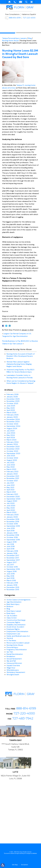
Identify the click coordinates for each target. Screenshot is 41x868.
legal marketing (20, 853)
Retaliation (11, 656)
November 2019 (13, 522)
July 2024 (11, 431)
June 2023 (11, 456)
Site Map (15, 865)
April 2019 (10, 531)
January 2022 (12, 474)
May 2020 (11, 508)
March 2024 (11, 440)
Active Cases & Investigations (18, 600)
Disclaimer (25, 865)
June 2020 (11, 506)
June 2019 (11, 528)
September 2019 (13, 526)
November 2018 (13, 535)
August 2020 (12, 501)
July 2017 (10, 565)
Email (21, 2)
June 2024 (11, 433)
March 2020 (11, 512)
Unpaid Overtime (13, 665)
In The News (11, 640)
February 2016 (12, 583)
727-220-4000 (29, 18)
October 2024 (12, 424)
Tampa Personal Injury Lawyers (14, 38)
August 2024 (12, 428)
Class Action (12, 618)
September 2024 (13, 426)
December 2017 (13, 555)
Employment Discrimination (17, 631)
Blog (30, 38)
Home (10, 2)
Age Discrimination (14, 602)
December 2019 (13, 519)
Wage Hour (11, 668)
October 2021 (12, 481)
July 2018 (10, 544)
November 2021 (13, 478)
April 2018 (10, 549)
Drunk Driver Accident (15, 627)
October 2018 (12, 537)
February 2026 (13, 394)
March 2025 (11, 412)
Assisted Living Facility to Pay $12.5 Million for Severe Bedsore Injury (20, 371)
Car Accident (12, 616)
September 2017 (13, 560)
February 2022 (12, 472)
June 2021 (11, 485)
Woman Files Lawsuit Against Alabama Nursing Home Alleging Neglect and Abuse (19, 364)
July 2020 (11, 503)
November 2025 (13, 401)
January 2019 (12, 533)
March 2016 (11, 580)
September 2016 (13, 569)
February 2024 (13, 442)
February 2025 (13, 415)
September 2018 (13, 540)
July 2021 (10, 483)
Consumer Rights (13, 622)
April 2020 (11, 510)
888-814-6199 (15, 18)
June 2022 (11, 465)
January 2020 (12, 517)
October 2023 (12, 451)
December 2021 (13, 476)
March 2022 (11, 469)
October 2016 (12, 567)
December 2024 (13, 419)
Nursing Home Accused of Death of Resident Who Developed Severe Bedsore (21, 356)
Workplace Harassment (16, 672)
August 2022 (12, 460)
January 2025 (12, 417)
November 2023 (13, 449)
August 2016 (12, 571)
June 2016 (11, 574)
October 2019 (12, 524)
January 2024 (12, 444)
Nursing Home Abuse (10, 41)
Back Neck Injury (13, 604)
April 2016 (10, 578)
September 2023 (13, 453)
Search (26, 2)
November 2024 (13, 422)
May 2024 (11, 435)
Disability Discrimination (16, 625)
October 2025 (12, 403)
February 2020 (13, 515)
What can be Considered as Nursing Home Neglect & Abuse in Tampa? (21, 382)
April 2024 (11, 437)
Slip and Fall (11, 661)
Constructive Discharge (16, 620)
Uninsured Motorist (14, 663)
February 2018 (12, 551)
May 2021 (10, 487)
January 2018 (12, 553)
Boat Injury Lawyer (14, 611)
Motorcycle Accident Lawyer (18, 643)
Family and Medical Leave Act (18, 636)
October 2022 (12, 458)
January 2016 (12, 585)
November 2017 (13, 558)
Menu (31, 2)
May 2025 (11, 408)
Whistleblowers (13, 670)
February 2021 (12, 494)
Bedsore (10, 606)
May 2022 (11, 467)
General (10, 638)
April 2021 (10, 490)
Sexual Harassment (14, 659)
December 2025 (13, 399)
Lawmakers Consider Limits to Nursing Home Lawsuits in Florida (20, 376)
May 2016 (10, 576)
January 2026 (12, 397)
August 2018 (12, 542)
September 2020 (13, 499)
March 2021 (11, 492)
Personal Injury (12, 647)
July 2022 (10, 462)
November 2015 (13, 590)
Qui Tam (10, 652)
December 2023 (13, 447)
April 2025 (11, 410)
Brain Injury (11, 613)
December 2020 (13, 497)
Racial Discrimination (15, 654)
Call (15, 2)
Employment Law (13, 634)
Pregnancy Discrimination (17, 650)
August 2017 (12, 562)
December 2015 (13, 587)
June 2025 (11, 406)
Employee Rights (13, 629)
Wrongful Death (13, 675)
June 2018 (11, 546)
